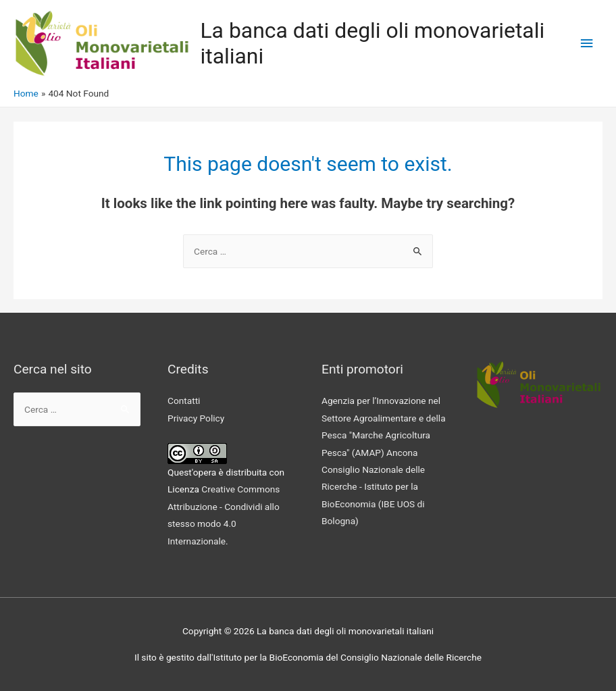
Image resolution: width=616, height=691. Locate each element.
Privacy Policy (196, 418)
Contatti (184, 401)
